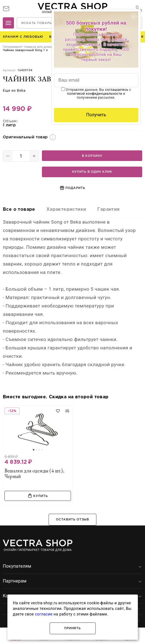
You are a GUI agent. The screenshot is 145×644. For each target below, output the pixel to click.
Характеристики (66, 209)
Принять (72, 628)
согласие (44, 614)
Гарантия (108, 209)
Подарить (72, 188)
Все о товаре (19, 209)
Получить (96, 115)
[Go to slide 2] (36, 450)
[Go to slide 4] (42, 450)
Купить (38, 496)
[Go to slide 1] (34, 450)
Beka (21, 90)
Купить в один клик (92, 172)
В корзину (92, 156)
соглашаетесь (117, 90)
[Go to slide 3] (39, 450)
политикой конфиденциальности (95, 94)
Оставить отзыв (72, 520)
